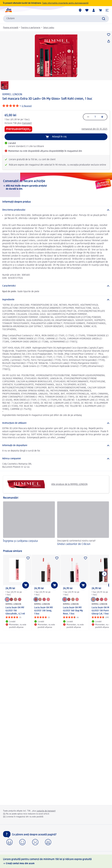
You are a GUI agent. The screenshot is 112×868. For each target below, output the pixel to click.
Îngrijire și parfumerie (31, 28)
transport (27, 123)
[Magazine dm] (80, 10)
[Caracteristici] (56, 286)
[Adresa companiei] (56, 459)
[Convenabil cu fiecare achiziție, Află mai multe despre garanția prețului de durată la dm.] (56, 185)
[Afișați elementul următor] (104, 574)
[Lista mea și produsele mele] (87, 10)
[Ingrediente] (56, 300)
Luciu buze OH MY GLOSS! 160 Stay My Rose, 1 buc (73, 611)
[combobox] (56, 19)
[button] (107, 10)
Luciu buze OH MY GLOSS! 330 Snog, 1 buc (44, 611)
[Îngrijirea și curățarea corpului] (29, 524)
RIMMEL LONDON (12, 94)
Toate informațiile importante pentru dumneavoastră (65, 3)
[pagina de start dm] (8, 10)
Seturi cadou (49, 28)
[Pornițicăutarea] (104, 19)
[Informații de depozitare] (56, 445)
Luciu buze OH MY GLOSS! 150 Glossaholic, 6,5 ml (15, 611)
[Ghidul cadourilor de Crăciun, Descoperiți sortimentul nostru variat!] (83, 524)
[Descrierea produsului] (56, 210)
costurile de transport (46, 811)
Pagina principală (11, 28)
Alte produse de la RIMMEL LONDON (46, 484)
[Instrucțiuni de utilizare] (56, 423)
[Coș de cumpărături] (100, 10)
